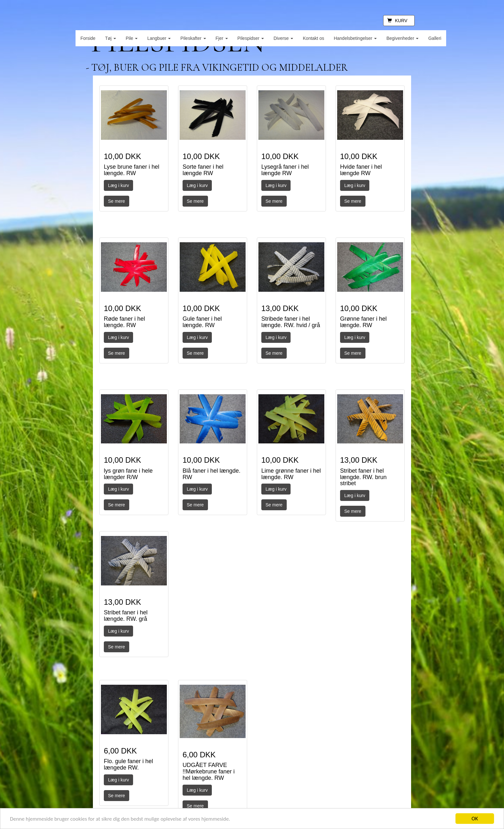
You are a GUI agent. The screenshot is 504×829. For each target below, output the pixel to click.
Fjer (222, 38)
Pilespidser (251, 38)
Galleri (435, 38)
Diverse (283, 38)
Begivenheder (402, 38)
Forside (88, 38)
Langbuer (159, 38)
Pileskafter (193, 38)
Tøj (111, 38)
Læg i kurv (118, 185)
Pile (132, 38)
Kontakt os (313, 38)
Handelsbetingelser (355, 38)
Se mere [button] (117, 201)
